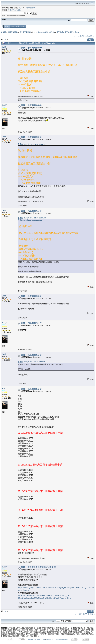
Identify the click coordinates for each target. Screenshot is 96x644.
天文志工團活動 (25, 32)
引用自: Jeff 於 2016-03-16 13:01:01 (32, 362)
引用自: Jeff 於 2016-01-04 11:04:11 (32, 144)
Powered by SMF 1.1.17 (36, 639)
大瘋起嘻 (39, 32)
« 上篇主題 (79, 36)
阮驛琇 (46, 32)
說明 (13, 26)
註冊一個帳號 (30, 8)
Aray (4, 105)
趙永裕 (52, 32)
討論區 (3, 32)
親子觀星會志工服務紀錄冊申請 (68, 32)
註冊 (23, 26)
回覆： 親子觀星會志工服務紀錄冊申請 (38, 567)
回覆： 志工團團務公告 (31, 48)
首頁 (7, 26)
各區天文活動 (13, 32)
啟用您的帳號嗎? (14, 10)
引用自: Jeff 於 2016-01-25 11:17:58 (32, 218)
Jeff (4, 47)
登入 (20, 8)
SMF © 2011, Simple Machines (57, 639)
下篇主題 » (89, 36)
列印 (91, 40)
